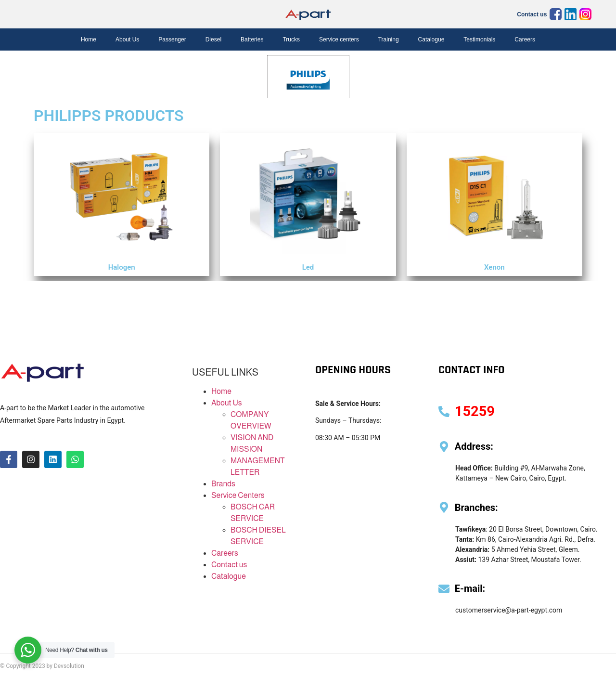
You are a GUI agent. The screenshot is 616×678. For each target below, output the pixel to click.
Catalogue (431, 39)
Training (389, 39)
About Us (127, 39)
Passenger (172, 39)
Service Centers (238, 495)
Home (89, 39)
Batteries (252, 39)
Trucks (291, 39)
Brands (223, 484)
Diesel (213, 39)
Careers (525, 39)
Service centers (339, 39)
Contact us (532, 14)
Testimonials (479, 39)
